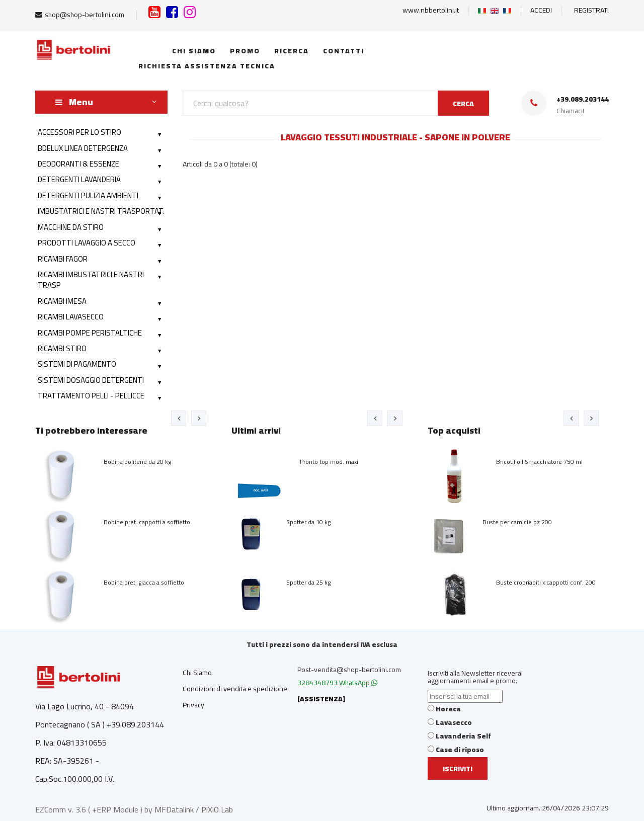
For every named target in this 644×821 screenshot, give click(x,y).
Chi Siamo (197, 673)
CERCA (463, 104)
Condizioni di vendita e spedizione (235, 689)
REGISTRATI (591, 10)
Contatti (342, 51)
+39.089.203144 (583, 99)
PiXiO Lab (217, 809)
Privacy (193, 705)
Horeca (448, 709)
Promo (244, 51)
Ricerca (290, 51)
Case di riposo (460, 750)
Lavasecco (454, 722)
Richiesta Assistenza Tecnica (204, 66)
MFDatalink (174, 809)
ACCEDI (541, 10)
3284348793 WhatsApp (337, 683)
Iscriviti (458, 769)
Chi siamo (193, 51)
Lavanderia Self (463, 736)
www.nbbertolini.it (431, 10)
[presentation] (179, 418)
